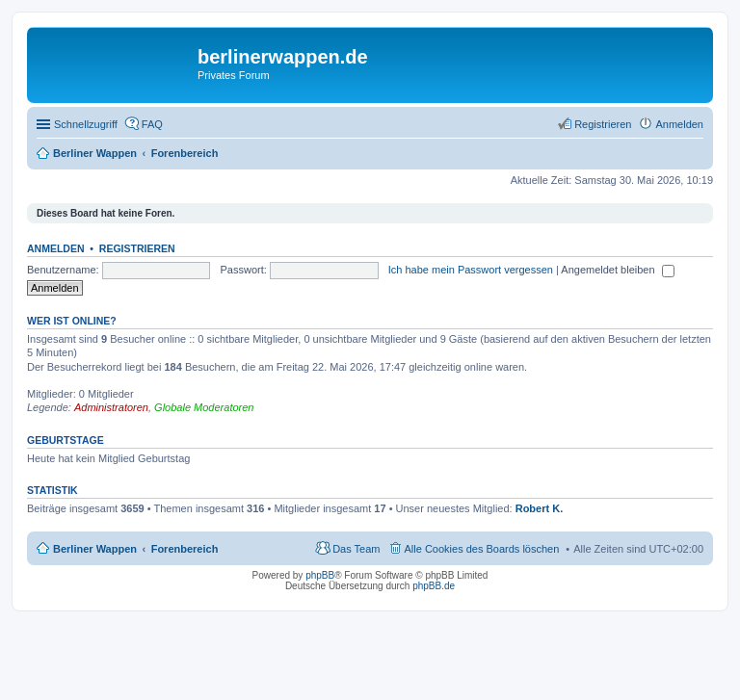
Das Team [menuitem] (356, 549)
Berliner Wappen (95, 549)
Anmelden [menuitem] (679, 124)
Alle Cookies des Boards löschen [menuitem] (482, 549)
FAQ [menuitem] (152, 124)
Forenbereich (185, 549)
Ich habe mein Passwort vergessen (471, 270)
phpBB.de (434, 586)
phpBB (320, 575)
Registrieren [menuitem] (603, 124)
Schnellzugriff (86, 124)
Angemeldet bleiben (617, 270)
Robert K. (540, 508)
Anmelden (56, 248)
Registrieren (137, 248)
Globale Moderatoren (204, 407)
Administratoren (111, 407)
